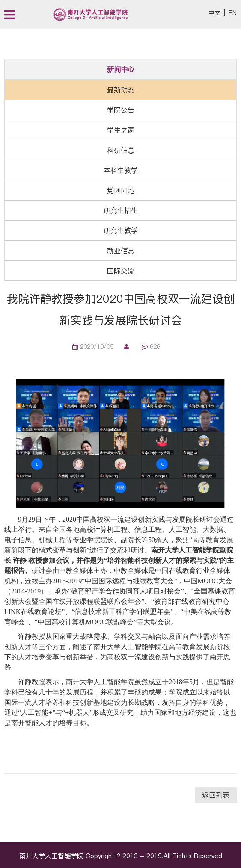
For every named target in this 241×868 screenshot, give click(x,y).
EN (233, 13)
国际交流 (121, 271)
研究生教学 (121, 230)
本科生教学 (121, 170)
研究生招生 (121, 210)
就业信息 (121, 251)
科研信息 (121, 150)
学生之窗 (121, 130)
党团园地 (121, 190)
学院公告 (121, 110)
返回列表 (216, 795)
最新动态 (121, 90)
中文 (214, 13)
